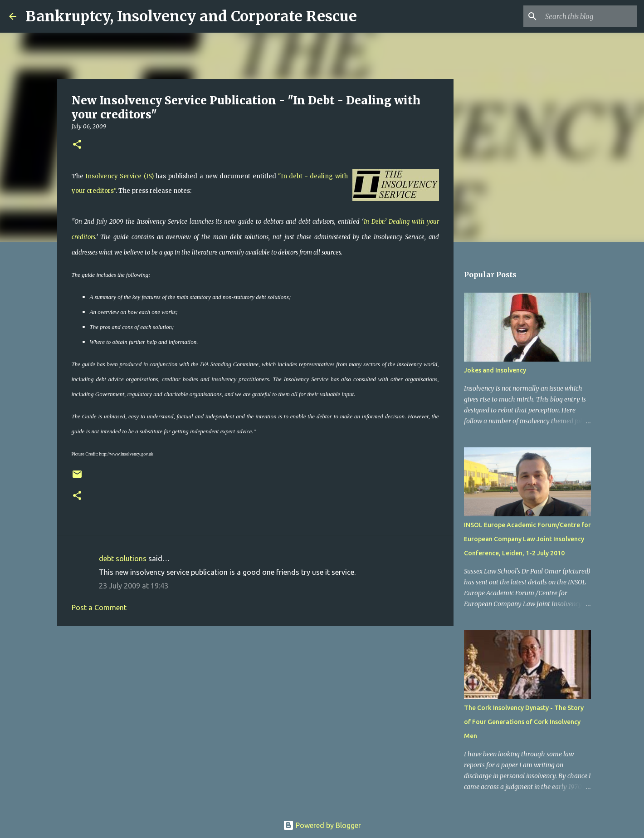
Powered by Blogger (322, 825)
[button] (77, 145)
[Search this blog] (589, 16)
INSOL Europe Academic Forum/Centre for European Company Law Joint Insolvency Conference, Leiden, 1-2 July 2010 (527, 539)
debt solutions (123, 559)
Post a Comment (99, 608)
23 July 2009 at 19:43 (134, 586)
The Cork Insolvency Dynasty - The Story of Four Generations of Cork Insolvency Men (524, 722)
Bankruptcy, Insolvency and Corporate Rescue (191, 16)
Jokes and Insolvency (495, 370)
